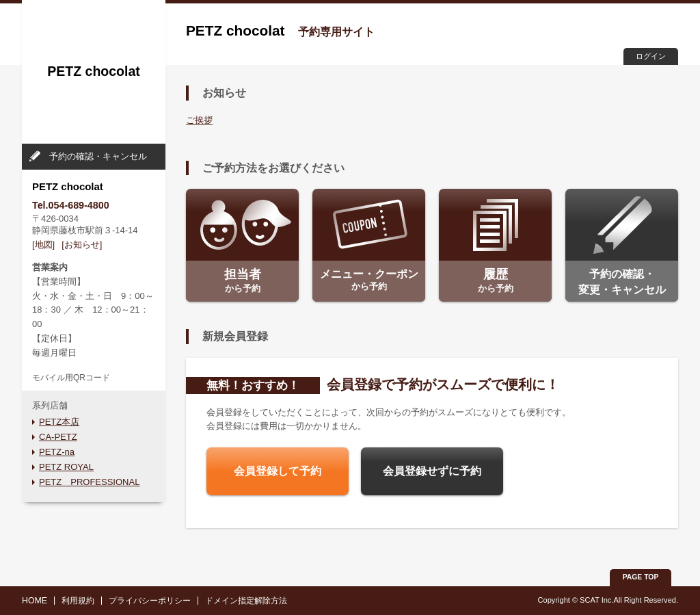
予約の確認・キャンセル (98, 156)
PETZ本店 (59, 422)
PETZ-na (57, 452)
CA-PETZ (58, 437)
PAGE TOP (641, 577)
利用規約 (78, 601)
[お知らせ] (82, 245)
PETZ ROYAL (66, 467)
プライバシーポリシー (150, 601)
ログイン (651, 56)
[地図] (43, 245)
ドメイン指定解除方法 (246, 601)
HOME (35, 601)
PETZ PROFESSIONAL (89, 482)
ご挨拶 (199, 120)
